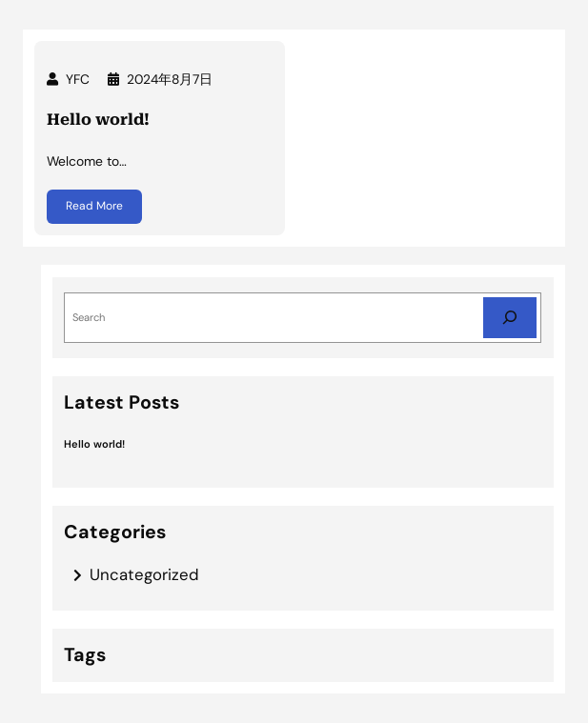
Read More (94, 208)
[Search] (510, 318)
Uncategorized (144, 574)
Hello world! (98, 120)
